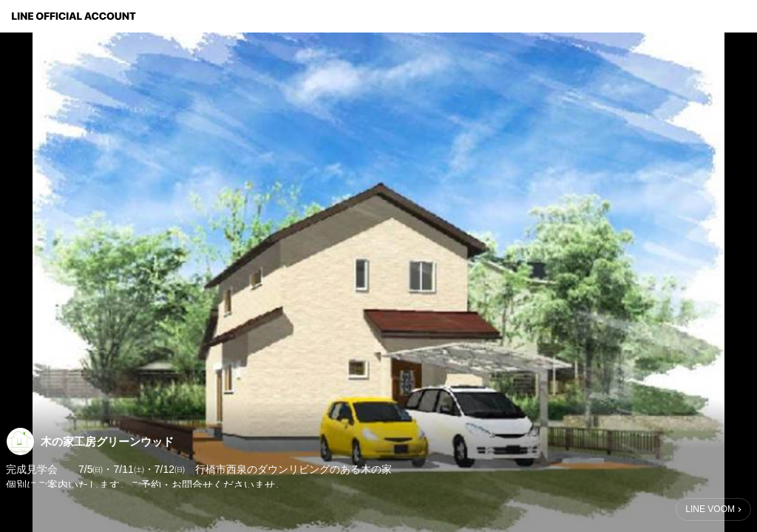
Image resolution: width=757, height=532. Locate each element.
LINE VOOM (710, 509)
